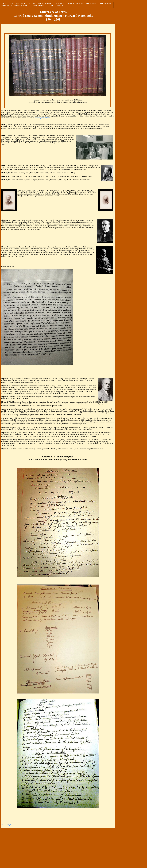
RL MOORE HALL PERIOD (86, 4)
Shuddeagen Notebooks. (43, 118)
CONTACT (51, 6)
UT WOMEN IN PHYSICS (21, 6)
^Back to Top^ (6, 825)
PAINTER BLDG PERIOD (65, 4)
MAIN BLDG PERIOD (45, 4)
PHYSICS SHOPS (38, 6)
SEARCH (60, 6)
